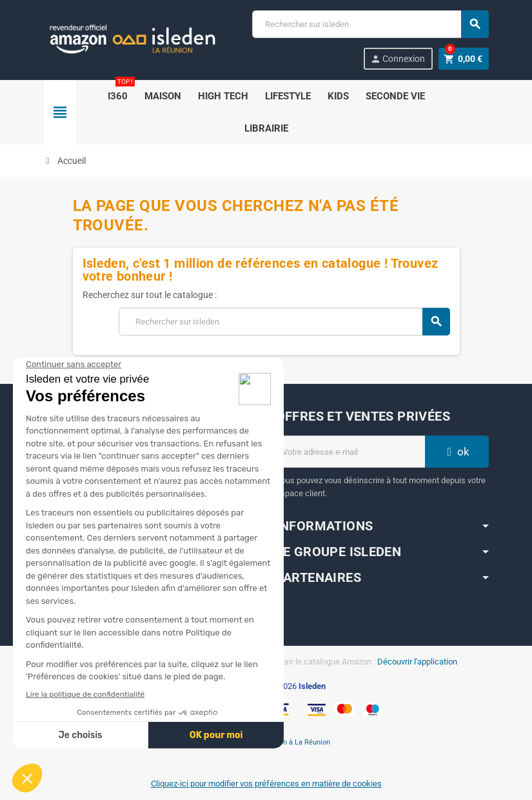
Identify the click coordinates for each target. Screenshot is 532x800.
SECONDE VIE (395, 96)
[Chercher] (370, 24)
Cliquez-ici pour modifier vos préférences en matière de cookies (266, 784)
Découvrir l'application (417, 662)
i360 (120, 91)
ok (457, 452)
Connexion (398, 59)
